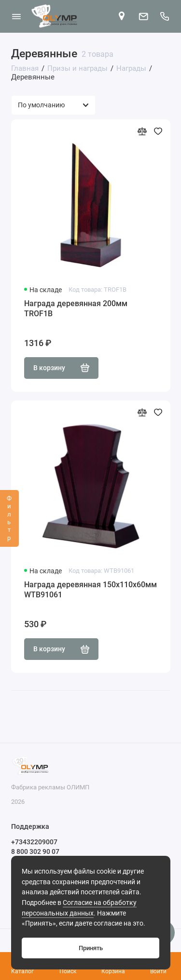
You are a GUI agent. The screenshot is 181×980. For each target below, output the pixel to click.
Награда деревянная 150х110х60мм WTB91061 (90, 590)
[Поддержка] (165, 16)
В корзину (62, 368)
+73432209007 (34, 842)
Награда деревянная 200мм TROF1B (76, 309)
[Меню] (16, 16)
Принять (91, 948)
